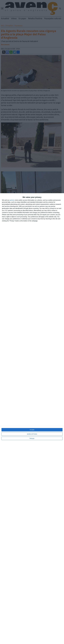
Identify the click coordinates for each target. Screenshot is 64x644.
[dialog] (32, 419)
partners (12, 200)
